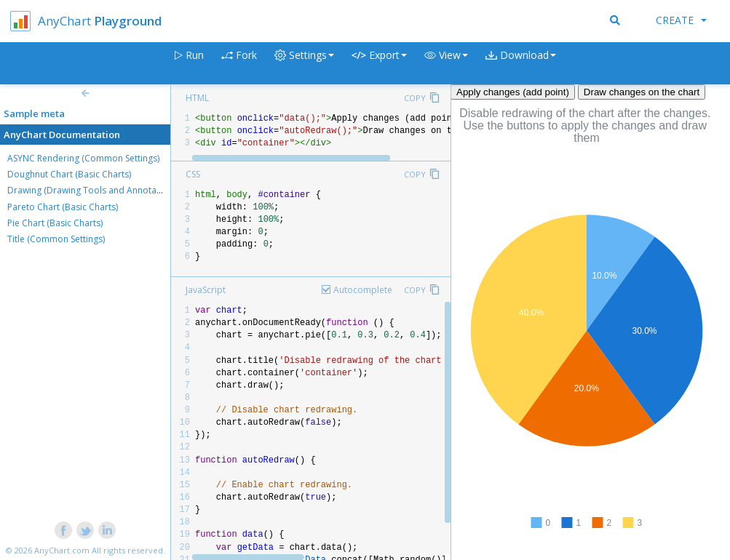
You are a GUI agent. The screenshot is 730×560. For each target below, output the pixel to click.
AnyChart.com (62, 550)
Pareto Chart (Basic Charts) (63, 207)
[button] (446, 64)
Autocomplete (363, 290)
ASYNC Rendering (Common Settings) (83, 158)
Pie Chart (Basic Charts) (55, 223)
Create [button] (681, 20)
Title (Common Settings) (56, 239)
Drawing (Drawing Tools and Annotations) (93, 190)
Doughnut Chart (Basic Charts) (69, 174)
